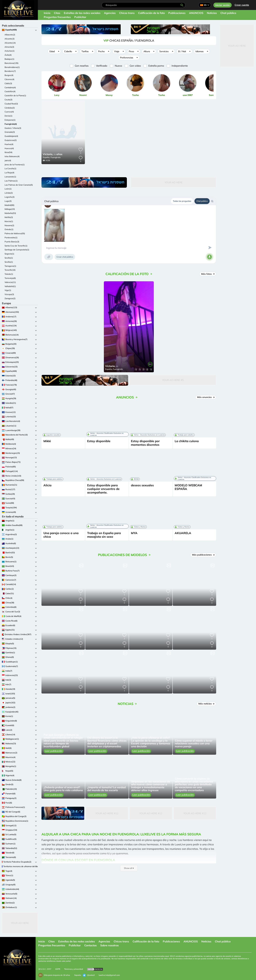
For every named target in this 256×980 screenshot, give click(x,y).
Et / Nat (182, 51)
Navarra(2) (9, 225)
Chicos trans (127, 13)
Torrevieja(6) (10, 278)
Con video (135, 66)
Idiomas (200, 51)
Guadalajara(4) (11, 136)
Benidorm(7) (10, 71)
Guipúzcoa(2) (11, 140)
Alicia (47, 485)
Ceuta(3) (8, 100)
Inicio (47, 13)
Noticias (212, 13)
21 (53, 154)
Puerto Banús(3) (12, 242)
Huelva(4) (9, 144)
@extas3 (89, 975)
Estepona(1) (10, 120)
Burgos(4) (9, 75)
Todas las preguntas (182, 201)
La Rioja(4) (9, 173)
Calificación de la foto (151, 13)
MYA (134, 533)
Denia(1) (8, 116)
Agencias (110, 13)
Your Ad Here (20, 923)
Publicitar (80, 17)
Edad (52, 51)
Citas (57, 13)
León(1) (8, 189)
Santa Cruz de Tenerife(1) (16, 246)
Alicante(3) (10, 39)
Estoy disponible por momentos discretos (145, 443)
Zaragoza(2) (10, 298)
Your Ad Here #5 (173, 380)
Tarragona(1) (10, 266)
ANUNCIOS (196, 13)
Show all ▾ (129, 868)
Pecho (101, 51)
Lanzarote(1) (10, 177)
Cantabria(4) (10, 87)
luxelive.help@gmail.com (109, 975)
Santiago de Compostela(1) (17, 250)
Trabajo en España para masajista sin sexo (104, 535)
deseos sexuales (142, 485)
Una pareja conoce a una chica (61, 535)
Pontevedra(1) (11, 238)
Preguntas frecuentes (57, 17)
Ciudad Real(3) (11, 104)
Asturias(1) (10, 51)
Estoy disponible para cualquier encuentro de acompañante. (103, 489)
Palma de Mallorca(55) (15, 233)
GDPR (58, 969)
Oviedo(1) (9, 229)
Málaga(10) (10, 209)
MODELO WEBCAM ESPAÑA (188, 487)
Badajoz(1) (9, 59)
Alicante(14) (10, 43)
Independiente (180, 66)
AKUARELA (183, 533)
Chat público (228, 13)
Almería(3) (9, 47)
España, (46, 157)
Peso (131, 51)
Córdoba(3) (10, 108)
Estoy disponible (99, 441)
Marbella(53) (10, 213)
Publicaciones (177, 13)
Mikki (47, 441)
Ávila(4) (8, 55)
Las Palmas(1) (11, 181)
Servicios (164, 51)
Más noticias (207, 704)
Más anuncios (206, 397)
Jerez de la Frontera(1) (15, 165)
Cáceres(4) (9, 79)
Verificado (102, 66)
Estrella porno (156, 66)
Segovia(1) (9, 254)
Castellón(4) (10, 91)
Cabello (68, 51)
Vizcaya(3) (9, 294)
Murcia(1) (9, 221)
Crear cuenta (242, 5)
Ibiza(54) (8, 152)
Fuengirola (56, 157)
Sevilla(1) (9, 258)
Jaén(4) (8, 160)
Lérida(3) (9, 193)
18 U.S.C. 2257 (45, 969)
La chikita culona (187, 441)
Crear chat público (65, 257)
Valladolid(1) (10, 286)
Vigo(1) (8, 290)
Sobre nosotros (109, 945)
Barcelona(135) (12, 63)
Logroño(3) (10, 197)
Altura (147, 51)
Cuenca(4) (9, 112)
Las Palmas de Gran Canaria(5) (19, 185)
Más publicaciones (203, 555)
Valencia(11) (10, 282)
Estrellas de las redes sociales (82, 13)
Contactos (90, 945)
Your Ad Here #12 (107, 813)
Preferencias (127, 58)
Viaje (117, 51)
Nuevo (118, 66)
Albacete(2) (10, 35)
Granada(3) (10, 132)
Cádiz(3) (8, 83)
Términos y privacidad (74, 969)
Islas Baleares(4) (12, 156)
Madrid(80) (9, 205)
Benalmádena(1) (12, 67)
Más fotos (208, 274)
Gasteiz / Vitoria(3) (13, 128)
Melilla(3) (9, 217)
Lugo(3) (8, 201)
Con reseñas (82, 66)
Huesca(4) (9, 148)
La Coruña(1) (10, 168)
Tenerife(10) (10, 270)
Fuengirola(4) (11, 124)
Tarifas (85, 51)
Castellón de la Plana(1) (15, 95)
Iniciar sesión (223, 5)
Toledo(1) (9, 274)
